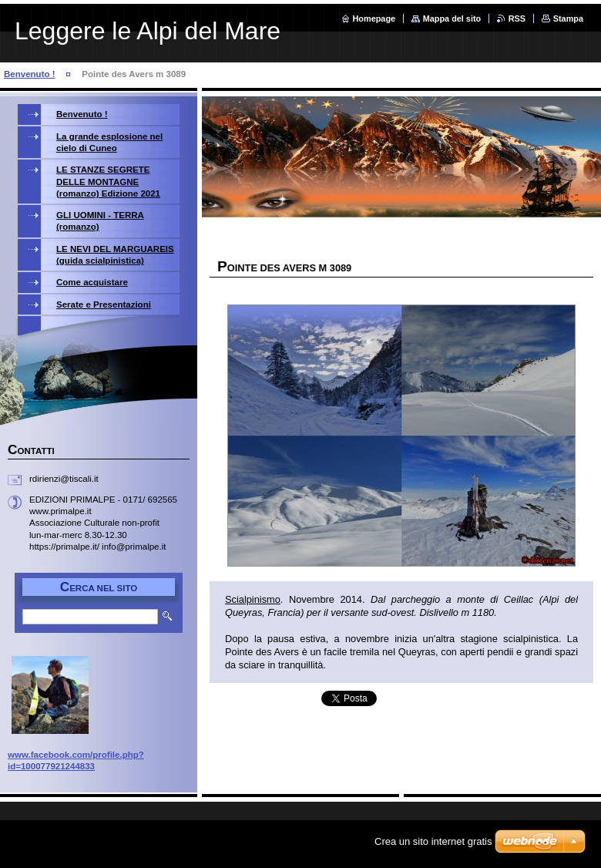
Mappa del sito (452, 19)
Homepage (374, 19)
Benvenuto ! (30, 74)
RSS (517, 19)
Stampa (568, 19)
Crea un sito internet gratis (433, 841)
